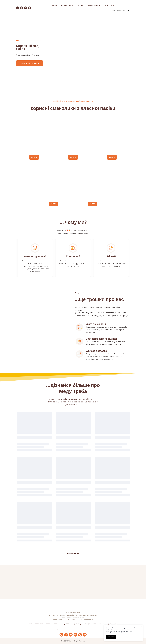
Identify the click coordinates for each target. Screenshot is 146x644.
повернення (82, 629)
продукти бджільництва (94, 624)
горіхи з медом (52, 624)
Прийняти (111, 637)
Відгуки (80, 5)
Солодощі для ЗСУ (68, 5)
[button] (18, 8)
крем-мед (77, 624)
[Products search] (120, 10)
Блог (106, 5)
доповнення (112, 624)
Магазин (54, 5)
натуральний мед (36, 624)
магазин (93, 629)
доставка (61, 629)
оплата (71, 629)
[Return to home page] (41, 8)
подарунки (66, 624)
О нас (113, 5)
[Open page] (34, 135)
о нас (52, 629)
